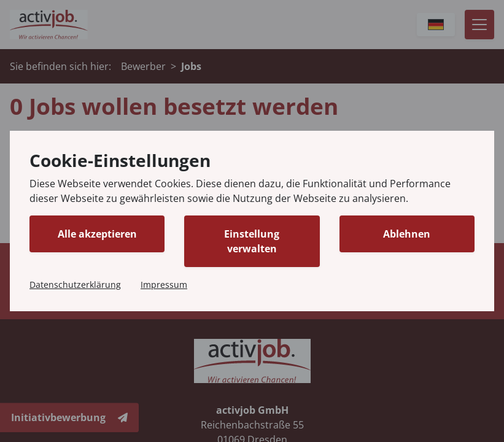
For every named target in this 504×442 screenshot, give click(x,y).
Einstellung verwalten (252, 241)
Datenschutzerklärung (75, 285)
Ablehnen (407, 234)
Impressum (164, 285)
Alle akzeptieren (97, 234)
